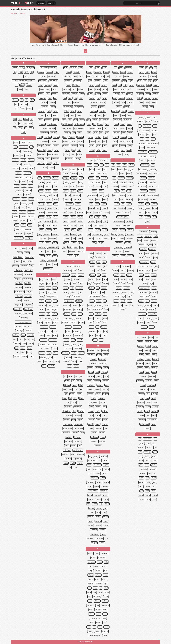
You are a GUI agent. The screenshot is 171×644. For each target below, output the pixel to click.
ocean (100, 562)
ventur (155, 323)
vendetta (148, 305)
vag (140, 240)
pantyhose (117, 120)
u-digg (141, 117)
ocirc (106, 562)
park (115, 141)
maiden (105, 411)
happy (74, 344)
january (92, 98)
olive (105, 610)
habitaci (77, 266)
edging (42, 314)
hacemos (66, 275)
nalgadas (90, 482)
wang (148, 355)
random (115, 187)
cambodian (44, 133)
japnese (102, 107)
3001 (20, 72)
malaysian (98, 446)
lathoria (98, 314)
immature (69, 415)
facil (74, 89)
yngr (140, 465)
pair (123, 94)
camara (42, 124)
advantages (19, 234)
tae (145, 81)
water (156, 381)
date (40, 234)
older (90, 601)
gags (81, 178)
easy (48, 288)
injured (80, 463)
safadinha (116, 292)
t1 (147, 68)
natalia (98, 517)
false (64, 120)
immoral (67, 420)
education (48, 318)
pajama (121, 98)
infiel (73, 454)
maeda (97, 389)
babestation (29, 257)
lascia (90, 305)
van (155, 258)
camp (56, 150)
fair (65, 98)
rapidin (131, 187)
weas (155, 402)
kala (105, 174)
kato (95, 226)
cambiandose (52, 124)
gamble (65, 187)
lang (90, 284)
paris (130, 137)
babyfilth (28, 283)
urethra (141, 213)
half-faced (76, 297)
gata (80, 230)
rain (114, 178)
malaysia (102, 441)
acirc (31, 186)
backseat (18, 326)
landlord (92, 279)
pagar (131, 81)
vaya (147, 275)
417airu (15, 100)
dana (55, 195)
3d (16, 85)
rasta (116, 200)
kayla (107, 234)
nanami (91, 500)
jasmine (92, 115)
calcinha (43, 98)
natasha (98, 521)
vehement (153, 292)
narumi (92, 508)
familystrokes (67, 128)
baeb (27, 339)
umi (142, 139)
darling (49, 230)
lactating (99, 258)
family (82, 120)
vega (151, 284)
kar (107, 195)
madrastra (91, 385)
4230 (32, 100)
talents (155, 98)
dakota (48, 187)
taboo (154, 72)
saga (123, 297)
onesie (106, 627)
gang (68, 195)
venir (148, 323)
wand (141, 355)
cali (55, 98)
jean (89, 133)
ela (49, 344)
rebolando (130, 239)
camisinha (42, 150)
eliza (44, 366)
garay (66, 221)
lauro (105, 323)
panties (131, 111)
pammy (127, 107)
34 (32, 72)
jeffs (107, 133)
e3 (41, 279)
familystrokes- (79, 128)
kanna (94, 191)
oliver (99, 614)
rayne (129, 204)
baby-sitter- (18, 274)
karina (104, 204)
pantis (116, 115)
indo (80, 446)
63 (16, 123)
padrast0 (118, 76)
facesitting (78, 81)
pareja (130, 133)
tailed (149, 85)
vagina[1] (154, 240)
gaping (80, 217)
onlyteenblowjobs (94, 636)
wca (142, 398)
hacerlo (81, 275)
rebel (122, 239)
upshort (154, 204)
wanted (156, 363)
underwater (153, 152)
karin (97, 204)
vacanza (153, 232)
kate (104, 217)
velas (147, 297)
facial (68, 85)
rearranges (130, 234)
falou (79, 115)
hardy (81, 362)
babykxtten (28, 287)
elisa (51, 362)
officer (97, 579)
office (91, 579)
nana (90, 495)
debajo (43, 260)
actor (17, 203)
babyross (28, 296)
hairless (73, 292)
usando (147, 217)
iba (81, 376)
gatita (66, 234)
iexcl (82, 389)
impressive (66, 433)
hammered (68, 310)
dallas (55, 187)
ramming (130, 178)
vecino (154, 279)
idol (76, 389)
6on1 (31, 128)
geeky (80, 239)
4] (26, 104)
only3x (97, 631)
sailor (130, 301)
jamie (91, 85)
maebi (90, 389)
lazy (106, 331)
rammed (121, 178)
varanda (141, 271)
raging (122, 174)
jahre (102, 76)
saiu (126, 305)
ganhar (78, 204)
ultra (149, 135)
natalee (91, 517)
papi (115, 128)
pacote (130, 72)
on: (94, 627)
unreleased (143, 200)
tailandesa (141, 85)
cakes (54, 89)
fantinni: (66, 146)
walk (140, 350)
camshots (55, 159)
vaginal (141, 245)
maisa (105, 420)
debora (42, 264)
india (67, 446)
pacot (123, 72)
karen (105, 200)
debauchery (52, 260)
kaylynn (90, 239)
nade (99, 461)
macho (90, 368)
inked (76, 467)
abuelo (23, 160)
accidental (27, 173)
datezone (55, 234)
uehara (149, 122)
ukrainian (146, 130)
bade (23, 335)
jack (91, 68)
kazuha (98, 239)
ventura (144, 327)
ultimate (142, 135)
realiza (115, 230)
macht (106, 368)
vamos (141, 258)
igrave (79, 394)
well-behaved (152, 420)
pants (123, 115)
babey (17, 261)
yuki (147, 478)
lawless (104, 327)
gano (74, 208)
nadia (106, 461)
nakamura (94, 478)
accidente (29, 177)
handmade (77, 327)
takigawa (140, 94)
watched (152, 376)
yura (155, 487)
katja (89, 226)
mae (107, 385)
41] (22, 100)
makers (105, 424)
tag (150, 81)
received (128, 247)
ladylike (92, 266)
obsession (91, 562)
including (77, 437)
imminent (78, 415)
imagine (81, 411)
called (55, 111)
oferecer (99, 571)
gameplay (80, 187)
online (90, 631)
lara (102, 292)
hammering (78, 310)
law (97, 327)
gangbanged (78, 200)
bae (21, 339)
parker (122, 141)
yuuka (155, 495)
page (114, 85)
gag (81, 174)
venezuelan (153, 314)
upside (141, 208)
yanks (142, 443)
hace (81, 271)
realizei (122, 230)
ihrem (81, 398)
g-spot (65, 169)
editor (40, 318)
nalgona (106, 482)
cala (48, 94)
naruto (99, 508)
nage (89, 469)
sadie (130, 284)
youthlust (153, 469)
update (141, 204)
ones (100, 627)
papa (116, 124)
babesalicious (18, 257)
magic (94, 398)
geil (64, 247)
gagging (74, 178)
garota (67, 230)
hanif (73, 340)
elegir (49, 353)
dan (49, 195)
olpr (105, 618)
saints (114, 305)
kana (105, 182)
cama (56, 120)
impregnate (79, 424)
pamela (119, 107)
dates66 (47, 234)
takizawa (156, 94)
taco (140, 81)
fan (74, 133)
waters (143, 385)
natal (104, 513)
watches (140, 381)
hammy (67, 314)
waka (156, 342)
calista (53, 107)
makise (102, 433)
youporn (14, 13)
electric (54, 349)
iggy (66, 394)
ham (82, 305)
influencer (81, 454)
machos (98, 368)
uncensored (142, 143)
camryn (40, 159)
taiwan (156, 85)
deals (49, 256)
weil (148, 415)
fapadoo (74, 146)
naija (95, 469)
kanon (102, 191)
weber (148, 407)
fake (69, 102)
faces (81, 76)
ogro (106, 584)
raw (123, 204)
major (98, 424)
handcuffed (68, 318)
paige (131, 85)
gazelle (67, 239)
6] (26, 128)
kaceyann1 (104, 161)
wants (140, 368)
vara (156, 266)
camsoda (41, 163)
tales (141, 102)
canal (49, 163)
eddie (57, 305)
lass (106, 305)
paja (115, 98)
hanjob (80, 340)
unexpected (143, 169)
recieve (130, 256)
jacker (97, 68)
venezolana (151, 310)
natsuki (98, 525)
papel (129, 124)
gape (64, 213)
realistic (129, 221)
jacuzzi (106, 72)
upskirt (148, 208)
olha (91, 610)
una (147, 139)
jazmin (100, 128)
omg (89, 627)
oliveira (91, 614)
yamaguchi (147, 439)
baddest (16, 335)
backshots (28, 326)
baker (29, 352)
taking (148, 94)
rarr (115, 195)
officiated (98, 584)
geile (70, 247)
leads (95, 340)
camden (53, 133)
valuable (155, 253)
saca (130, 279)
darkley (48, 226)
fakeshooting (68, 107)
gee (73, 239)
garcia (73, 221)
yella (140, 456)
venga (140, 318)
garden (80, 221)
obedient (105, 553)
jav (105, 115)
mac (98, 350)
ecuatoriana (42, 305)
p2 (116, 68)
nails (91, 474)
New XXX (41, 3)
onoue (105, 636)
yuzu (154, 500)
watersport (151, 385)
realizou (130, 230)
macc (99, 355)
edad (50, 305)
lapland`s (95, 292)
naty (107, 538)
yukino (141, 482)
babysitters (28, 305)
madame (91, 376)
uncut (142, 148)
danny (49, 217)
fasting (78, 159)
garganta (66, 226)
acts (30, 203)
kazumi (106, 239)
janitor (90, 94)
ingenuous (77, 459)
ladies (92, 262)
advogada (29, 238)
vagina (146, 240)
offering (98, 575)
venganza (148, 318)
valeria (140, 253)
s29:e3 (130, 271)
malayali (94, 441)
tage (156, 81)
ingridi (73, 463)
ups (147, 204)
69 (15, 128)
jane (97, 85)
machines (93, 363)
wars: (148, 372)
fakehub (76, 102)
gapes (73, 217)
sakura (123, 310)
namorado (104, 491)
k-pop (91, 161)
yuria (147, 491)
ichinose (67, 385)
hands (68, 331)
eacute (47, 279)
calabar (55, 94)
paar (121, 68)
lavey (91, 327)
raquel (117, 191)
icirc (80, 385)
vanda (153, 262)
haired (66, 292)
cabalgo (49, 72)
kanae (91, 187)
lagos (99, 266)
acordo (19, 195)
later (106, 310)
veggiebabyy (143, 292)
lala (98, 271)
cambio (44, 128)
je (105, 128)
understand (142, 152)
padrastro (116, 81)
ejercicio (42, 344)
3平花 (27, 89)
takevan (156, 89)
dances (55, 200)
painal (122, 89)
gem (82, 247)
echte (41, 301)
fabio (66, 68)
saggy (116, 301)
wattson (141, 394)
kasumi (106, 213)
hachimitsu (77, 279)
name (89, 487)
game (72, 187)
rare (123, 191)
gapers (66, 217)
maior (105, 415)
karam (91, 200)
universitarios (153, 187)
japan (104, 98)
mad (97, 372)
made (106, 376)
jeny (99, 141)
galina (66, 182)
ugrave (156, 122)
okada (107, 592)
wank (154, 355)
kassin (89, 213)
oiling (89, 592)
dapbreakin (48, 221)
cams (47, 159)
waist (151, 337)
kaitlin (92, 174)
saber (116, 279)
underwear (144, 156)
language (97, 284)
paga (124, 81)
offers (106, 575)
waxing (154, 394)
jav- (89, 120)
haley (68, 297)
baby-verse (29, 274)
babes (27, 253)
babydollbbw (28, 279)
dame (41, 191)
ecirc (55, 301)
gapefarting (80, 213)
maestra (105, 389)
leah (101, 340)
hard (81, 344)
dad (40, 178)
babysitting (18, 309)
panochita (115, 111)
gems (77, 256)
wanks (148, 359)
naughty (94, 543)
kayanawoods (97, 234)
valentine (152, 249)
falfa (67, 115)
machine (102, 359)
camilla (48, 146)
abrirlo (16, 156)
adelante (16, 216)
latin (105, 314)
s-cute (118, 266)
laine (92, 271)
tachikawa (152, 76)
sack (124, 284)
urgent (148, 213)
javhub (95, 120)
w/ (138, 337)
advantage (28, 229)
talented (147, 98)
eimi (56, 331)
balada (16, 357)
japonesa (94, 111)
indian (73, 446)
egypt (40, 323)
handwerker (78, 336)
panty (130, 115)
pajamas (130, 98)
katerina (92, 221)
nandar (98, 500)
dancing (41, 204)
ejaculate (43, 340)
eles (50, 357)
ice (73, 381)
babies (16, 266)
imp (73, 420)
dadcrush (47, 178)
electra (47, 349)
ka (96, 161)
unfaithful (153, 169)
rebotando (119, 243)
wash (154, 372)
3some (29, 85)
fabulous (73, 68)
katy (107, 226)
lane (99, 279)
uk (139, 130)
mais (99, 420)
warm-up (154, 368)
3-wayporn (30, 68)
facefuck (76, 72)
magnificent (93, 402)
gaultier (74, 234)
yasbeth (141, 448)
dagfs (49, 182)
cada (40, 85)
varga (148, 271)
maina (98, 415)
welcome (142, 420)
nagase (106, 465)
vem (147, 301)
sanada (22, 13)
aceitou (23, 182)
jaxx (89, 124)
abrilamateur (27, 151)
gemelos (72, 251)
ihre (75, 398)
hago (81, 284)
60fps (26, 119)
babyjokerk (18, 287)
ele (41, 349)
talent (140, 98)
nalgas (98, 482)
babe (30, 248)
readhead (119, 213)
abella (18, 151)
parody (130, 146)
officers (105, 579)
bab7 (17, 248)
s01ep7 (115, 271)
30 (15, 72)
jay (94, 124)
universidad (153, 182)
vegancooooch (144, 288)
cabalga (41, 72)
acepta (17, 186)
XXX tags (51, 3)
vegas (154, 288)
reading (127, 213)
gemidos (81, 251)
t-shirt (141, 68)
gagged (66, 178)
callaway (42, 111)
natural (106, 525)
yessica (148, 461)
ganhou (67, 208)
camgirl (41, 146)
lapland (104, 288)
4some (30, 109)
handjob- (73, 323)
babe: (20, 253)
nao (88, 504)
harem (76, 366)
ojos (100, 592)
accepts (18, 173)
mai (105, 407)
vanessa (149, 266)
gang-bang (76, 195)
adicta (15, 221)
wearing (141, 402)
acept (30, 182)
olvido (98, 623)
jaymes (92, 128)
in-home (75, 433)
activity (31, 199)
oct (90, 566)
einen (49, 336)
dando (49, 204)
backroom (23, 318)
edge (48, 310)
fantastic (80, 137)
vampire (149, 258)
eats (49, 292)
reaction (130, 208)
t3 (155, 68)
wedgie (140, 411)
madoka (105, 381)
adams (29, 208)
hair (72, 288)
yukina (154, 478)
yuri (141, 491)
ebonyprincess (52, 297)
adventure (29, 234)
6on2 (23, 132)
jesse (105, 150)
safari (131, 292)
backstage (19, 331)
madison (97, 381)
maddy (99, 376)
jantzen (105, 94)
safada (119, 288)
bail (33, 339)
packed (116, 72)
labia (91, 253)
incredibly (78, 441)
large (105, 297)
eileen (50, 331)
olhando (98, 610)
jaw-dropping (104, 120)
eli (55, 357)
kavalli (98, 230)
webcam (140, 407)
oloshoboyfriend (95, 618)
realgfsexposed (119, 221)
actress (24, 203)
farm (81, 146)
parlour (122, 146)
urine (155, 213)
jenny (105, 137)
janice (105, 89)
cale (50, 98)
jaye (107, 124)
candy (52, 167)
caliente (52, 102)
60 (15, 119)
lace (105, 253)
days (55, 251)
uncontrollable (153, 143)
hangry (66, 340)
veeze (145, 284)
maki (106, 428)
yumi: (141, 487)
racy (127, 169)
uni (150, 174)
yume (148, 482)
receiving (127, 251)
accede (24, 169)
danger (50, 208)
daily (55, 182)
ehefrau (56, 323)
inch (82, 433)
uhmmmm (147, 126)
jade (89, 76)
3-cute (15, 68)
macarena (91, 355)
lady (104, 262)
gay (80, 234)
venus (152, 327)
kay (89, 234)
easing (42, 288)
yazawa (149, 448)
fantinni (80, 141)
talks (151, 107)
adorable (31, 221)
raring (129, 191)
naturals (103, 530)
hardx (74, 362)
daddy (42, 182)
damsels (42, 195)
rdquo (115, 208)
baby (32, 266)
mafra (98, 394)
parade (129, 128)
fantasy (66, 141)
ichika (79, 381)
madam (104, 372)
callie (42, 115)
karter (105, 208)
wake (148, 346)
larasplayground (95, 297)
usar (154, 217)
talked (154, 102)
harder (74, 353)
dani (57, 208)
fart (73, 150)
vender (140, 305)
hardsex (66, 362)
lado (99, 262)
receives (118, 251)
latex (91, 314)
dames (48, 191)
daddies (55, 178)
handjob (65, 323)
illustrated (68, 407)
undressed (152, 161)
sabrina (123, 279)
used (148, 221)
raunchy (129, 200)
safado (124, 292)
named (96, 487)
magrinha (103, 402)
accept (32, 169)
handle (82, 323)
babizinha (24, 266)
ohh (89, 588)
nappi (107, 504)
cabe (56, 72)
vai (156, 245)
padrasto (127, 76)
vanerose (140, 266)
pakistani (116, 102)
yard (154, 443)
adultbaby (18, 229)
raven (117, 204)
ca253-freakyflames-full (48, 68)
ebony (42, 297)
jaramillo (103, 111)
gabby (66, 174)
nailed (107, 469)
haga (74, 284)
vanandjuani (144, 262)
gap (80, 208)
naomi (95, 504)
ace (16, 182)
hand (80, 314)
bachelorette (28, 309)
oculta (104, 566)
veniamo (141, 323)
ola (89, 597)
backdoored (28, 313)
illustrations (66, 411)
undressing (145, 165)
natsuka (90, 525)
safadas (127, 288)
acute (17, 208)
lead (104, 336)
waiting (140, 342)
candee (56, 163)
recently (115, 256)
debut (55, 264)
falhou (73, 115)
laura (91, 323)
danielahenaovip (52, 213)
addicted (22, 212)
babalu (23, 248)
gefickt (67, 243)
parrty (117, 150)
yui (154, 474)
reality (118, 226)
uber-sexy (140, 122)
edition (55, 314)
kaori (101, 195)
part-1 (129, 150)
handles (68, 327)
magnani (101, 398)
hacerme (68, 279)
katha (99, 221)
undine (153, 156)
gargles (81, 226)
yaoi (148, 443)
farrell (68, 150)
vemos (154, 301)
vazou (154, 275)
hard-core (69, 349)
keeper (101, 243)
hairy (81, 292)
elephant (43, 357)
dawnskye (42, 247)
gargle (74, 226)
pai (120, 85)
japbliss (102, 102)
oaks (97, 553)
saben (129, 275)
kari (91, 204)
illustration (78, 407)
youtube (143, 474)
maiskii (91, 424)
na (90, 456)
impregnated (67, 428)
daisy (41, 187)
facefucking (67, 76)
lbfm (92, 336)
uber (155, 117)
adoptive (22, 221)
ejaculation (53, 340)
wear (153, 398)
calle (49, 111)
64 (20, 123)
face (80, 68)
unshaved (153, 200)
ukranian (154, 130)
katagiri (98, 217)
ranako (131, 182)
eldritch (55, 344)
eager (54, 279)
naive (105, 474)
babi (24, 261)
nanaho (97, 495)
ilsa (74, 411)
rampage (123, 182)
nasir (92, 513)
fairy (70, 98)
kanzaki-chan (92, 195)
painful (129, 89)
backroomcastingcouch (23, 322)
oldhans (97, 601)
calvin (41, 120)
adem (24, 216)
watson (153, 389)
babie (30, 261)
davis (55, 243)
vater (141, 275)
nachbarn (91, 461)
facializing (66, 89)
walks (155, 350)
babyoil (29, 292)
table (148, 72)
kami (91, 182)
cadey (56, 85)
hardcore (78, 349)
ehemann (44, 327)
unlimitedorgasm (152, 195)
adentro (31, 216)
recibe (123, 256)
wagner (144, 337)
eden (42, 310)
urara (155, 208)
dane (56, 204)
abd (31, 147)
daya (42, 251)
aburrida (31, 160)
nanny (106, 500)
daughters (53, 239)
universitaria (142, 187)
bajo (23, 352)
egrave (56, 318)
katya (91, 230)
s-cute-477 (126, 266)
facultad (74, 94)
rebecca (115, 239)
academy (16, 169)
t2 (151, 68)
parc (124, 133)
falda (79, 111)
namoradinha (93, 491)
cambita (52, 128)
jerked (92, 146)
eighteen (42, 331)
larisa (92, 301)
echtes (48, 301)
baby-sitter (28, 270)
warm (147, 368)
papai (123, 124)
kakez (98, 174)
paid (125, 85)
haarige (69, 266)
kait (104, 169)
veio (141, 297)
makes (91, 428)
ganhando (69, 204)
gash (74, 230)
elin (45, 362)
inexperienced (78, 450)
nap (101, 504)
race (114, 169)
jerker (98, 146)
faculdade (66, 94)
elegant (42, 353)
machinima (103, 363)
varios (155, 271)
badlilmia (31, 335)
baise (23, 348)
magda (105, 394)
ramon (115, 182)
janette (98, 89)
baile (24, 344)
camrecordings (53, 154)
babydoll (18, 279)
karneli (91, 208)
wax (148, 394)
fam (76, 120)
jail (108, 76)
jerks (98, 150)
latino (105, 318)
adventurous (19, 238)
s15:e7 (123, 271)
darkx (55, 226)
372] (26, 76)
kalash (91, 178)
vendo (156, 305)
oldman (105, 601)
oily (95, 592)
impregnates (79, 428)
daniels (42, 217)
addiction (31, 212)
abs (23, 156)
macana (105, 350)
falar (67, 111)
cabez (43, 76)
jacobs (89, 72)
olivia (105, 614)
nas (105, 508)
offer (106, 571)
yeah (156, 448)
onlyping (105, 631)
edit (48, 314)
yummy (148, 487)
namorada (105, 487)
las (105, 301)
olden (106, 597)
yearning (147, 452)
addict (15, 212)
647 (31, 123)
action (24, 199)
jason (100, 115)
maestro (91, 394)
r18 (113, 165)
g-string (73, 169)
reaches (122, 208)
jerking (92, 150)
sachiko (116, 284)
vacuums (148, 236)
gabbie (81, 169)
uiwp (155, 126)
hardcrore (65, 353)
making (94, 433)
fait (76, 98)
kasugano (98, 213)
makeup (99, 428)
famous (67, 133)
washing (143, 376)
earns (55, 284)
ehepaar (53, 327)
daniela (41, 213)
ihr (70, 398)
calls (48, 115)
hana (74, 314)
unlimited (141, 195)
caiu (48, 89)
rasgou (130, 195)
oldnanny (90, 605)
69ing (20, 128)
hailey (66, 288)
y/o (140, 439)
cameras (54, 141)
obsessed (101, 558)
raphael (123, 187)
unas (153, 139)
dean (55, 256)
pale (123, 102)
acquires (27, 195)
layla (100, 331)
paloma (130, 102)
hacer (74, 275)
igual (65, 398)
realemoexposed (123, 217)
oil (101, 588)
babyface (19, 283)
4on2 (23, 109)
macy (91, 372)
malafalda (94, 437)
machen (94, 359)
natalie (105, 517)
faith (81, 98)
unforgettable (141, 174)
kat (91, 217)
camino (56, 146)
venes (142, 310)
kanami (98, 187)
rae (132, 169)
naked (103, 478)
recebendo (118, 247)
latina (91, 318)
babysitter (27, 300)
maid (98, 411)
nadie (89, 465)
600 (20, 119)
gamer (66, 191)
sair (121, 305)
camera (56, 137)
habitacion (67, 271)
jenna (91, 137)
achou (24, 186)
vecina (147, 279)
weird (154, 415)
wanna (148, 363)
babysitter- (18, 305)
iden (70, 389)
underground (151, 148)
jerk (104, 141)
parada (122, 128)
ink (70, 467)
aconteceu (19, 190)
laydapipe (92, 331)
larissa (99, 301)
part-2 (120, 154)
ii (79, 402)
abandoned (23, 147)
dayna (48, 251)
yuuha (148, 495)
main (91, 415)
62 (32, 119)
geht (80, 243)
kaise (98, 169)
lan (99, 275)
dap (40, 221)
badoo (15, 339)
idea (65, 389)
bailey (31, 344)
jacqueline (98, 72)
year (140, 452)
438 (17, 104)
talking (145, 107)
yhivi (155, 461)
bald (31, 357)
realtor (121, 234)
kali (98, 178)
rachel (120, 169)
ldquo (98, 336)
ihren (68, 402)
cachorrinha (53, 81)
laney (105, 279)
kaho (96, 165)
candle (45, 167)
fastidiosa (69, 159)
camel (40, 137)
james (105, 81)
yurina (141, 495)
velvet (141, 301)
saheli (123, 301)
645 (25, 123)
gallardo (74, 182)
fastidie (80, 154)
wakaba (141, 346)
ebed (55, 292)
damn (55, 191)
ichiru (75, 385)
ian (76, 376)
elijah (39, 362)
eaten (55, 288)
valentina (143, 249)
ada (23, 208)
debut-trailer (48, 269)
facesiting (68, 81)
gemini (70, 256)
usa (141, 217)
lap (98, 288)
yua (149, 474)
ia (65, 376)
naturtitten (99, 538)
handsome (68, 336)
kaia (107, 165)
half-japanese (69, 301)
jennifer (98, 137)
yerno (141, 461)
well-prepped (145, 424)
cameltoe (48, 137)
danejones (42, 208)
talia (147, 102)
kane (105, 187)
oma (105, 623)
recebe (128, 243)
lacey (91, 258)
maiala (91, 411)
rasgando (122, 195)
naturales (94, 530)
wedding (155, 407)
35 (20, 76)
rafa (116, 174)
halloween (66, 305)
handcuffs (78, 318)
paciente (128, 68)
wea (147, 398)
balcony (24, 357)
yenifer (154, 456)
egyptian (47, 323)
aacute (17, 143)
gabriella (74, 174)
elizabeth (51, 366)
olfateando (105, 605)
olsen (92, 623)
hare (69, 366)
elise (57, 362)
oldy (98, 605)
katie (105, 221)
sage (129, 297)
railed (129, 174)
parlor (115, 146)
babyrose (19, 296)
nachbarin (103, 456)
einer (55, 336)
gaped (71, 213)
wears (149, 402)
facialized (76, 85)
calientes (45, 107)
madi (89, 381)
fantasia (72, 137)
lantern (105, 284)
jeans (95, 133)
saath (116, 275)
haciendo (67, 284)
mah (92, 407)
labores (98, 253)
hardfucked (77, 357)
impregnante (68, 424)
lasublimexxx (98, 310)
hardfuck (68, 357)
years (155, 452)
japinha (94, 107)
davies (48, 243)
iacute (70, 376)
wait (157, 337)
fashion (67, 154)
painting (116, 94)
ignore (72, 394)
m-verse (91, 350)
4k (31, 104)
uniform (143, 178)
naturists (90, 538)
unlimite (152, 191)
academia (27, 164)
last (89, 310)
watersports (144, 389)
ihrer (74, 402)
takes (148, 89)
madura (100, 385)
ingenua (68, 459)
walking (147, 350)
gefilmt (74, 243)
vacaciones (143, 232)
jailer (90, 81)
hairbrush (79, 288)
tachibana (143, 76)
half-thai (79, 301)
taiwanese (140, 89)
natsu (105, 521)
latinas (98, 318)
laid (105, 266)
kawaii (105, 230)
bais (17, 348)
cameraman (44, 141)
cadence (48, 85)
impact (80, 420)
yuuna (141, 500)
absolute (30, 156)
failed (82, 94)
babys (19, 300)
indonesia (67, 450)
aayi (15, 147)
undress (143, 161)
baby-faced (18, 270)
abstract (15, 160)
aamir (24, 143)
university (144, 191)
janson (98, 94)
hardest (81, 353)
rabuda (131, 165)
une (153, 165)
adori (17, 225)
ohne (95, 588)
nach (96, 456)
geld (76, 247)
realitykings (126, 226)
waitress (148, 342)
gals (81, 182)
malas (103, 437)
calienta (44, 102)
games (73, 191)
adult (30, 225)
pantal (124, 111)
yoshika (154, 465)
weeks (142, 415)
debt (49, 264)
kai (102, 165)
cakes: (41, 94)
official (91, 584)
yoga (147, 465)
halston (75, 305)
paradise (116, 133)
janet (91, 89)
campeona (42, 154)
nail (101, 469)
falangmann (79, 107)
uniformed (142, 182)
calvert (54, 115)
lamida (92, 275)
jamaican (98, 81)
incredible (68, 441)
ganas (80, 191)
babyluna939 (19, 292)
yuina (141, 478)
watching (149, 381)
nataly (90, 521)
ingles (66, 463)
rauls (122, 200)
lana (104, 275)
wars (141, 372)
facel (75, 76)
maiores (91, 420)
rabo (124, 165)
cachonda (52, 76)
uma (155, 135)
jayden (100, 124)
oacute (91, 553)
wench (148, 428)
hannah (67, 344)
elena (55, 353)
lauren (98, 323)
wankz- (156, 359)
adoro (23, 225)
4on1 (17, 109)
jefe (101, 133)
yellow (147, 456)
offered (91, 575)
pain (116, 89)
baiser (30, 348)
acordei (28, 190)
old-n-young (97, 597)
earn (49, 284)
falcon (73, 111)
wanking (140, 359)
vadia (156, 236)
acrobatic (16, 199)
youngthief (143, 469)
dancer (48, 200)
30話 (26, 72)
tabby (141, 72)
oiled (106, 588)
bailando (17, 344)
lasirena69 (98, 305)
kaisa (92, 169)
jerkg (105, 146)
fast (73, 154)
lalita (104, 271)
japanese (94, 102)
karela (98, 200)
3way (20, 89)
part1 (126, 154)
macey (106, 355)
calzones (48, 120)
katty (101, 226)
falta (70, 120)
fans (65, 137)
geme (64, 251)
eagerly (42, 284)
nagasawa (97, 465)
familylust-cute (67, 124)
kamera (104, 178)
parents (123, 137)
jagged (95, 76)
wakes (155, 346)
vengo (156, 318)
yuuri (148, 500)
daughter (43, 239)
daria (41, 226)
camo (50, 150)
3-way (22, 68)
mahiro (98, 407)
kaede (90, 165)
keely (94, 243)
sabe (123, 275)
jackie (104, 68)
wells (153, 424)
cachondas (43, 81)
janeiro (104, 85)
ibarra (67, 381)
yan (155, 439)
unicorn (156, 174)
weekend (155, 411)
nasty (98, 513)
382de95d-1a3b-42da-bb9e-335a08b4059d (23, 81)
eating (42, 292)
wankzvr (140, 363)
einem (42, 336)
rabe (119, 165)
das (55, 230)
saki (132, 305)
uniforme (152, 178)
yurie (153, 491)
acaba (19, 164)
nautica (102, 543)
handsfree (77, 331)
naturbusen (94, 534)
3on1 (22, 85)
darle (42, 230)
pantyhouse (128, 120)
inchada (69, 437)
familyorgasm (79, 124)
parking (129, 141)
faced (69, 72)
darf (56, 221)
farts (79, 150)
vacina (140, 236)
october (97, 566)
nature (103, 534)
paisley (130, 94)
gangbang (67, 200)
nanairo (105, 495)
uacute (148, 117)
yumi (155, 482)
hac (75, 271)
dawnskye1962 (53, 247)
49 (22, 104)
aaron (30, 143)
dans (56, 217)
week (147, 411)
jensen (92, 141)
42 (27, 100)
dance (41, 200)
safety (117, 297)
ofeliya (91, 571)
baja (17, 352)
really (114, 234)
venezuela (142, 314)
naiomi (98, 474)
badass (28, 331)
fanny (79, 133)
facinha (81, 89)
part (123, 150)
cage (42, 89)
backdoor (18, 313)
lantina (92, 288)
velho (154, 297)
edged (55, 310)
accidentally (19, 177)
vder (140, 279)
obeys (93, 558)
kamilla (98, 182)
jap (98, 98)
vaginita (149, 245)
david (41, 243)
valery (147, 253)
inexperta (65, 454)
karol (98, 208)
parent (116, 137)
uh (140, 126)
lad (105, 258)
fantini (73, 141)
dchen (42, 256)
